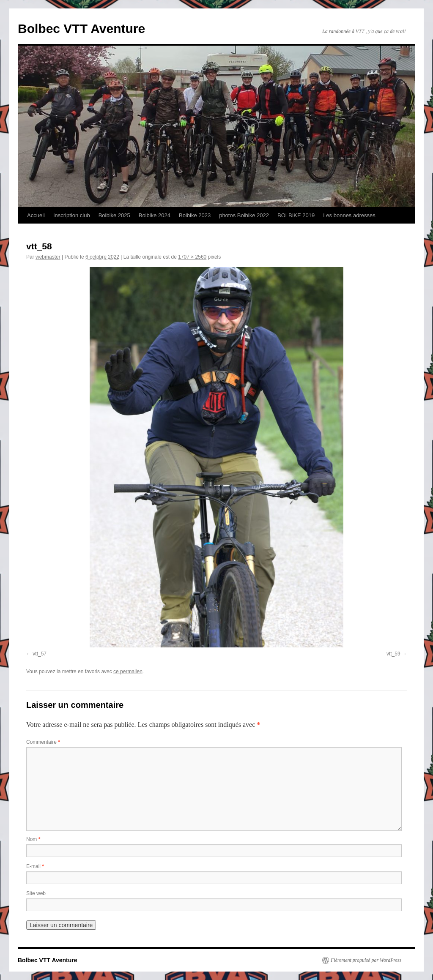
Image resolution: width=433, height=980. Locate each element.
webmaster (48, 257)
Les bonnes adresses (349, 215)
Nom (33, 839)
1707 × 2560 (192, 257)
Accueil (36, 215)
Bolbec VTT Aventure (81, 29)
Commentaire (43, 742)
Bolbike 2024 (155, 215)
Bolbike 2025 (114, 215)
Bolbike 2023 (195, 215)
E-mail (35, 866)
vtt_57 (40, 654)
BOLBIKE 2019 (296, 215)
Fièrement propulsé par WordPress (366, 960)
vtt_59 (393, 654)
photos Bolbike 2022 (244, 215)
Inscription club (72, 215)
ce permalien (128, 672)
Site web (36, 893)
